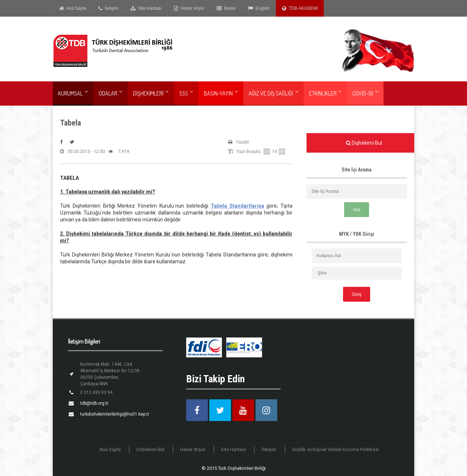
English (259, 8)
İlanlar (226, 8)
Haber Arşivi (189, 8)
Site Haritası (146, 8)
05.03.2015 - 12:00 (82, 152)
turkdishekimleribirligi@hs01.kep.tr (115, 414)
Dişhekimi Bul (150, 449)
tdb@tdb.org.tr (94, 403)
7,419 (119, 152)
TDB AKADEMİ (300, 8)
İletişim (108, 8)
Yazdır (239, 142)
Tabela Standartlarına (237, 206)
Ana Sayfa (73, 8)
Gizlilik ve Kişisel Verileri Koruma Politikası (335, 449)
